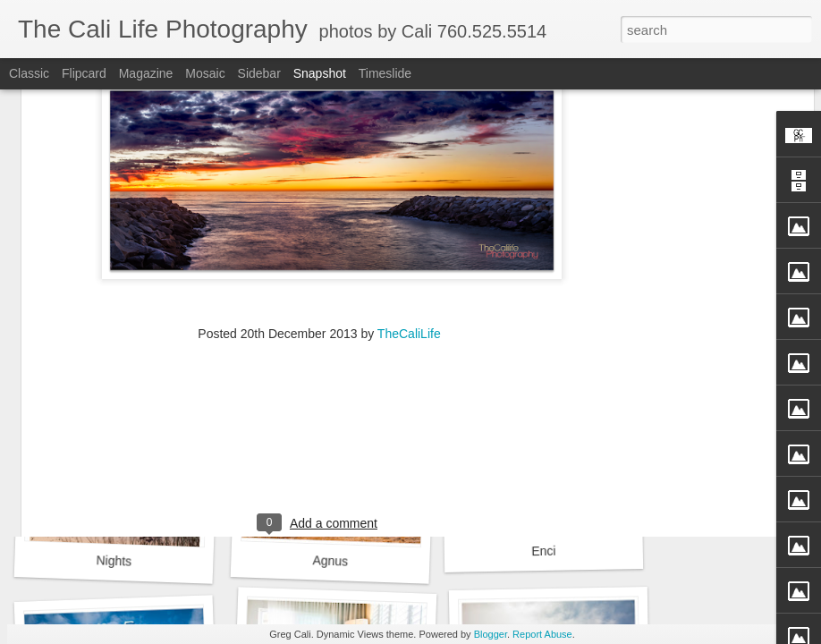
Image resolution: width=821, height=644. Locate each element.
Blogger (491, 634)
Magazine (146, 73)
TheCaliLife (409, 199)
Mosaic (205, 73)
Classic (29, 73)
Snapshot (320, 73)
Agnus (330, 560)
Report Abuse (542, 634)
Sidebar (259, 73)
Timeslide (385, 73)
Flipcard (84, 73)
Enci (544, 551)
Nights (114, 560)
